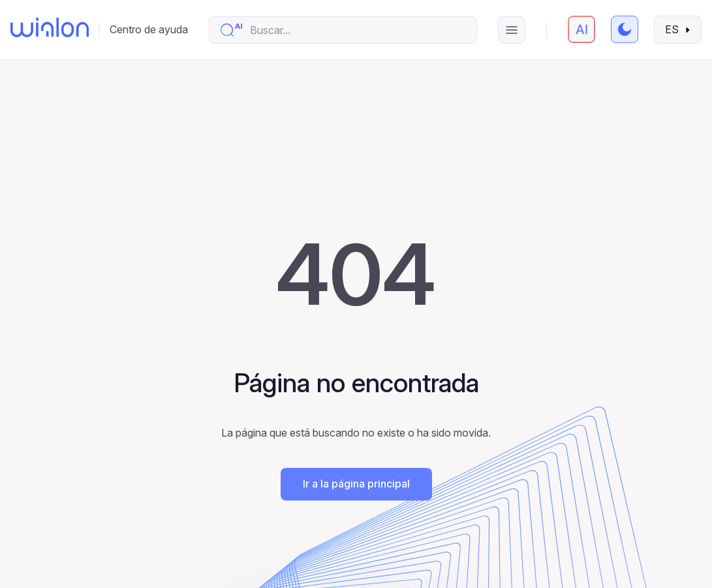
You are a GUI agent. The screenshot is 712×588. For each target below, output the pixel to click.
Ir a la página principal (356, 484)
